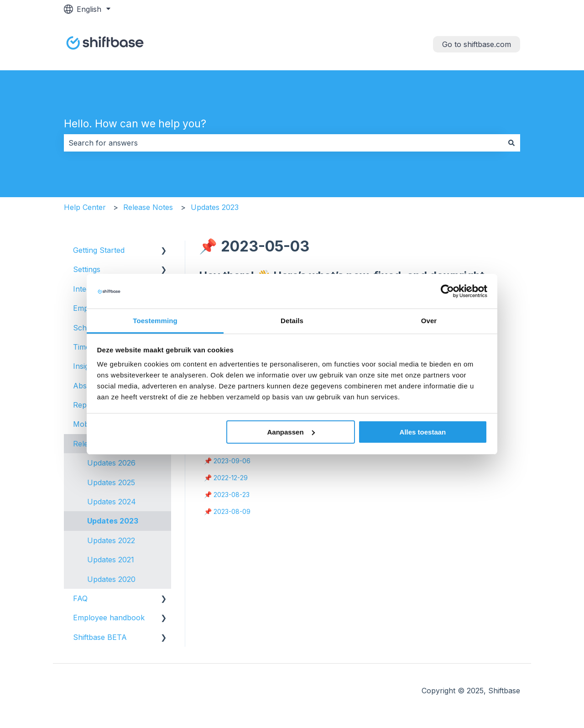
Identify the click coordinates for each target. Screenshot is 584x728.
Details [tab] (292, 321)
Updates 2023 (215, 207)
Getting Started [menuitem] (99, 250)
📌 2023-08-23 (227, 495)
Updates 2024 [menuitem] (112, 502)
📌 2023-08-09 (227, 511)
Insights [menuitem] (86, 366)
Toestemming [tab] (155, 321)
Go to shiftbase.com (477, 44)
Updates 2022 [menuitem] (111, 540)
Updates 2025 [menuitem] (111, 482)
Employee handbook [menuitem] (109, 618)
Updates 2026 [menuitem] (111, 463)
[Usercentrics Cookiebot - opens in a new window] (447, 291)
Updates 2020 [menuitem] (111, 579)
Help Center (85, 207)
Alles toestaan (423, 432)
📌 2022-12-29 (226, 478)
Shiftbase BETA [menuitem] (100, 637)
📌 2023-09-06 (227, 461)
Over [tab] (429, 321)
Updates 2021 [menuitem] (111, 560)
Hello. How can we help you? (135, 124)
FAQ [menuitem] (80, 598)
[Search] (511, 143)
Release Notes (148, 207)
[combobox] (283, 143)
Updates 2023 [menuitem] (113, 521)
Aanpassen (291, 432)
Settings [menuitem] (87, 269)
